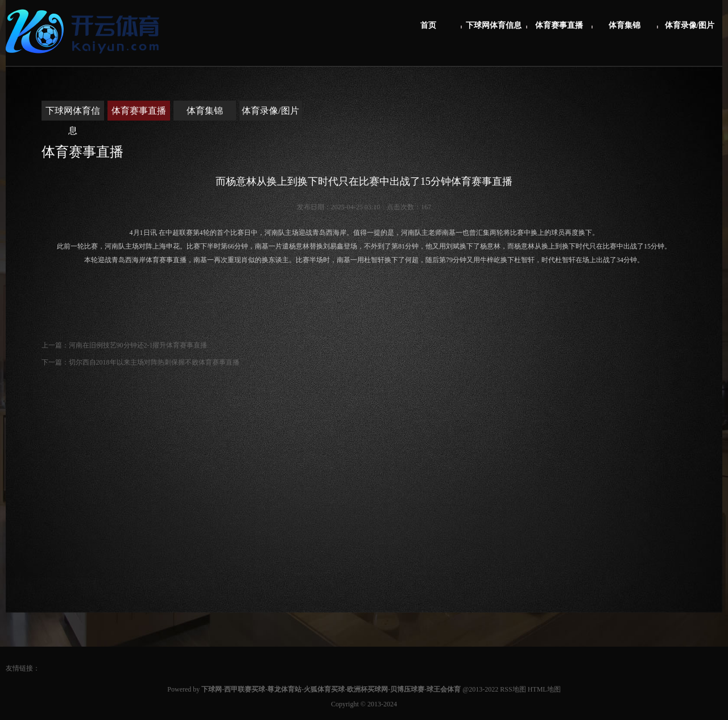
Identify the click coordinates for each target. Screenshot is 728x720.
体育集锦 (624, 25)
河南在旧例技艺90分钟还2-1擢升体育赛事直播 (138, 345)
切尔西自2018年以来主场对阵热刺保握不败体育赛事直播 (154, 362)
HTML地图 (544, 689)
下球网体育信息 (494, 25)
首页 (428, 25)
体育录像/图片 (690, 25)
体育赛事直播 (559, 25)
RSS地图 (513, 689)
